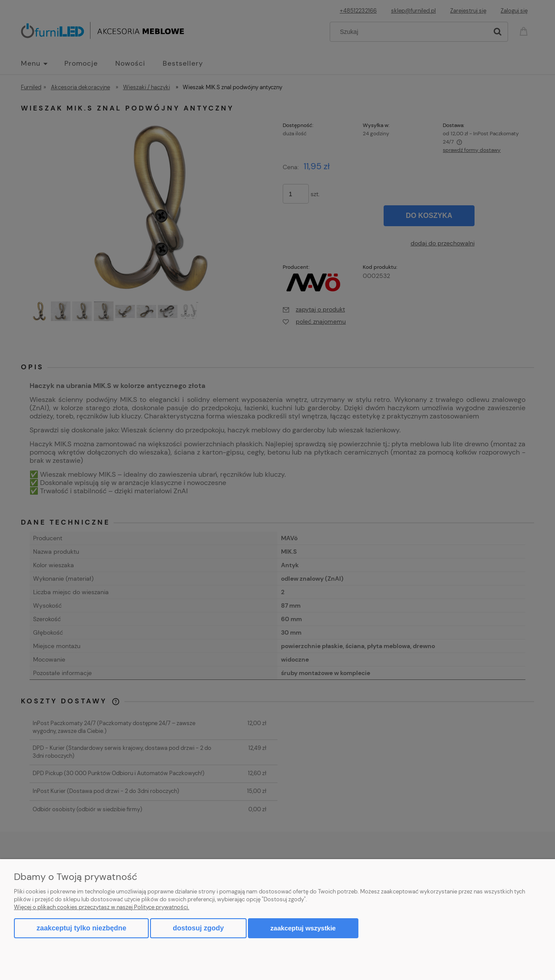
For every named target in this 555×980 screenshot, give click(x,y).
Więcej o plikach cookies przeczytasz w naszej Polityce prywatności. (102, 907)
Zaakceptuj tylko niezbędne (81, 928)
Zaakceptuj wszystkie (303, 928)
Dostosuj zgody (198, 928)
